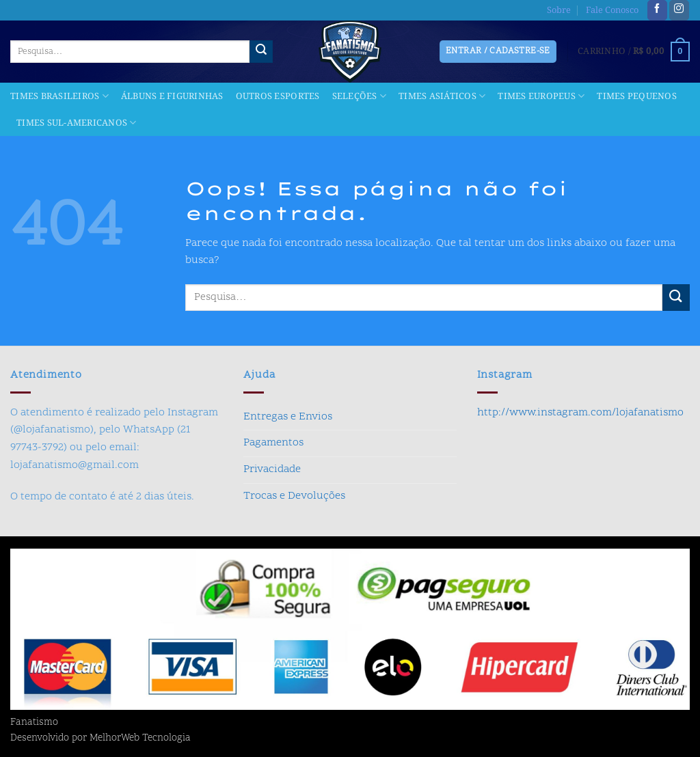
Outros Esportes (278, 96)
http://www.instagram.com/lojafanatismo (580, 413)
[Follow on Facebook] (657, 10)
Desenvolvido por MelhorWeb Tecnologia (100, 739)
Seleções (360, 96)
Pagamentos (273, 443)
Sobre (559, 10)
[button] (634, 52)
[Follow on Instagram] (679, 10)
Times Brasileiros (59, 96)
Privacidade (272, 469)
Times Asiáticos (442, 96)
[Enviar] (261, 52)
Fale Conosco (612, 10)
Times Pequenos (637, 96)
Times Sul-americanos (77, 123)
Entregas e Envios (288, 417)
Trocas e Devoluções (294, 496)
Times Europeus (541, 96)
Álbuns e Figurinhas (172, 96)
